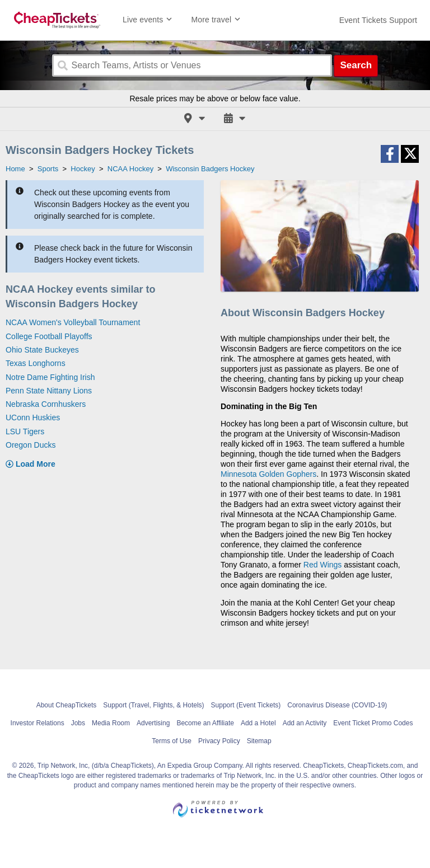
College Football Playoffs (49, 336)
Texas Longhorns (36, 363)
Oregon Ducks (31, 445)
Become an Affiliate (205, 723)
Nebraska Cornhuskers (46, 404)
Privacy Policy (219, 741)
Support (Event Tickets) (246, 705)
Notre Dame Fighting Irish (50, 377)
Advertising (153, 723)
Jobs (78, 723)
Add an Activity (305, 723)
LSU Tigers (25, 431)
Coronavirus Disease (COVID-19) (337, 705)
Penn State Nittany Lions (49, 391)
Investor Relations (38, 723)
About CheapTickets (67, 705)
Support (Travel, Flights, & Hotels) (153, 705)
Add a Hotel (258, 723)
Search (356, 65)
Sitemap (259, 741)
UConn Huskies (33, 417)
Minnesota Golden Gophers (268, 474)
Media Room (111, 723)
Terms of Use (172, 741)
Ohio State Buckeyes (42, 350)
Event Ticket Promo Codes (373, 723)
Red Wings (322, 565)
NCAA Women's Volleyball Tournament (73, 322)
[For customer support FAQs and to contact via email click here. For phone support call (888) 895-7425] (378, 20)
